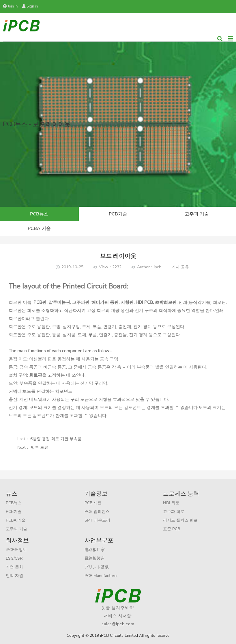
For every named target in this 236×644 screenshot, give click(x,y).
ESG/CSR (14, 558)
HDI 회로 (171, 503)
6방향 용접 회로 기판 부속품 (55, 439)
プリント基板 (97, 567)
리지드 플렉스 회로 (180, 520)
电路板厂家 (95, 550)
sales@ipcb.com (118, 624)
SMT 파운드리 (97, 520)
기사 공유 (180, 267)
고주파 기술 (197, 214)
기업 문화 (14, 567)
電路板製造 (95, 558)
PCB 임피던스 (97, 512)
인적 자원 (14, 576)
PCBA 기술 (39, 228)
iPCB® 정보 (16, 550)
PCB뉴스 (39, 214)
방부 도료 (39, 447)
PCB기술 (118, 214)
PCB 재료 (93, 503)
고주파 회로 (174, 512)
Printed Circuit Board (94, 286)
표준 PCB (172, 529)
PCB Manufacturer (101, 576)
